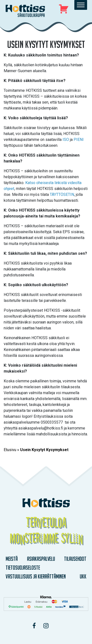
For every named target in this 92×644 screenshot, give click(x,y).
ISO (66, 140)
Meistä (12, 559)
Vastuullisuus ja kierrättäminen (36, 576)
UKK (83, 576)
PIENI (79, 140)
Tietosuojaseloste (23, 568)
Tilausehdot (75, 559)
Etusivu (10, 450)
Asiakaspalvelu (41, 559)
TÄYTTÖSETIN (62, 195)
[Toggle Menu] (81, 5)
